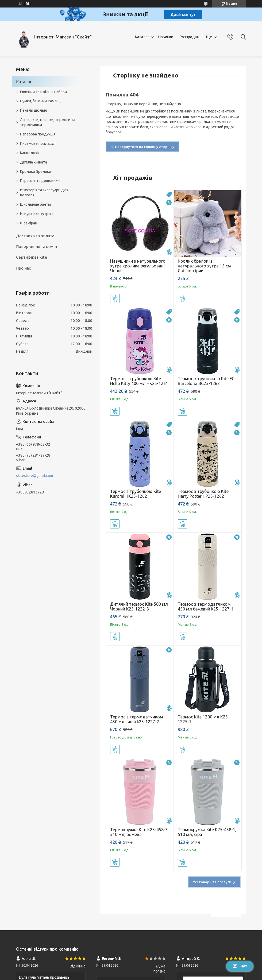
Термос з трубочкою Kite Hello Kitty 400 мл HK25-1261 (139, 381)
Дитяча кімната (34, 162)
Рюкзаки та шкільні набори (43, 92)
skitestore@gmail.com (34, 476)
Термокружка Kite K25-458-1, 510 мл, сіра (207, 832)
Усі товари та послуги (212, 882)
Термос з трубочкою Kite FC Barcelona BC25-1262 (206, 381)
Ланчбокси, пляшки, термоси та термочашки (48, 122)
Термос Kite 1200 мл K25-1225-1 (204, 719)
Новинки (166, 37)
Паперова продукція (38, 134)
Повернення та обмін (36, 246)
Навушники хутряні (37, 214)
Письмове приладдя (38, 143)
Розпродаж (190, 37)
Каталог (142, 37)
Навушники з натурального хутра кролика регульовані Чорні (138, 266)
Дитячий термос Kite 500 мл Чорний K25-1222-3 (139, 606)
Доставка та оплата (35, 236)
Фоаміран (29, 223)
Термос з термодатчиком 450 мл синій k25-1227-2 (137, 719)
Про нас (23, 268)
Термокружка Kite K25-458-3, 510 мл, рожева (139, 832)
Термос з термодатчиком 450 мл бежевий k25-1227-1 (206, 606)
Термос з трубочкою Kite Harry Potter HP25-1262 (203, 494)
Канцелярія (30, 153)
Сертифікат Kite (32, 257)
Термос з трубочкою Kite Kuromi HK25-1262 (136, 494)
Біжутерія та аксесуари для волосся (44, 192)
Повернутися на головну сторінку (145, 147)
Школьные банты (35, 204)
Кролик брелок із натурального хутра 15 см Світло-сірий (204, 266)
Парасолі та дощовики (40, 181)
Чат (240, 966)
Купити (115, 298)
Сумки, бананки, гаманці (41, 101)
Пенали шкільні (34, 110)
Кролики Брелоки (36, 172)
